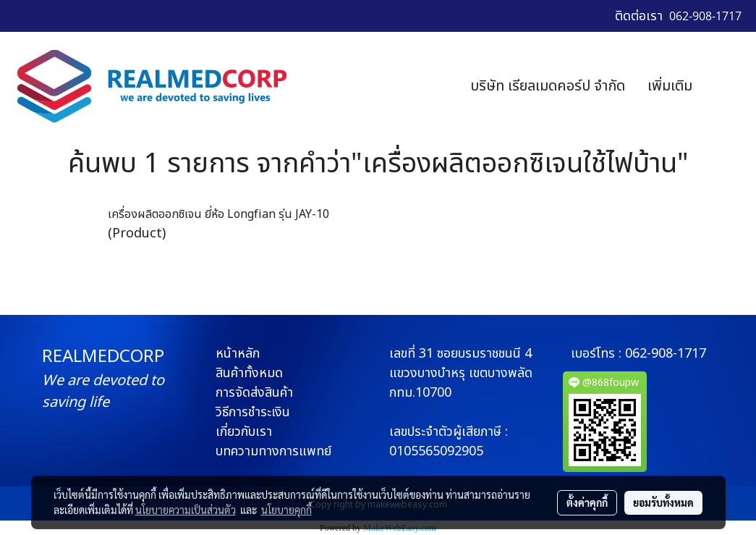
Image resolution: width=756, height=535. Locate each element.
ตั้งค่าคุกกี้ (587, 502)
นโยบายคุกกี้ (286, 510)
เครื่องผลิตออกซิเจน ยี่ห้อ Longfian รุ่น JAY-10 (218, 214)
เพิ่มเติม (670, 86)
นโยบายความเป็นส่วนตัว (186, 510)
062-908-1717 (666, 354)
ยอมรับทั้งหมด (663, 502)
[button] (725, 86)
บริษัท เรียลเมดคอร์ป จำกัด (548, 86)
